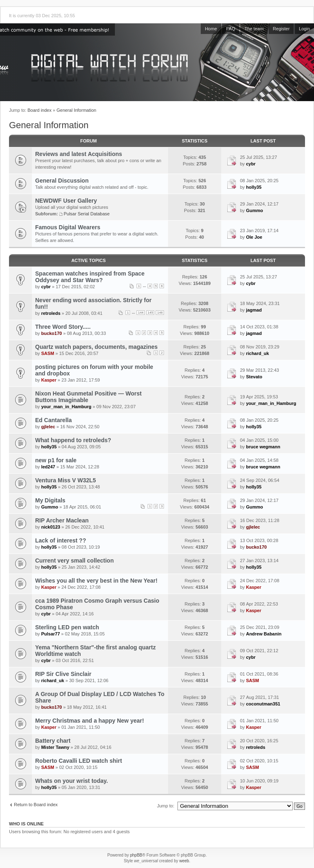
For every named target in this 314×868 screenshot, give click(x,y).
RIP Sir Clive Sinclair (63, 674)
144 (141, 313)
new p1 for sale (56, 460)
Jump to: (166, 806)
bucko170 (52, 333)
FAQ (231, 29)
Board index (39, 110)
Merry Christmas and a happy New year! (90, 721)
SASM (48, 353)
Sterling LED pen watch (67, 627)
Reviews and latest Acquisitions (79, 154)
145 (150, 313)
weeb (184, 861)
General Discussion (62, 181)
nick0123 (51, 527)
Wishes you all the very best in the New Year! (96, 581)
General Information (76, 110)
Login (304, 29)
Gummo (255, 210)
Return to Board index (36, 805)
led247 (48, 467)
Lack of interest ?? (61, 540)
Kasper (49, 380)
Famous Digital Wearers (68, 227)
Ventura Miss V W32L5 (66, 480)
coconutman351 (263, 704)
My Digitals (50, 500)
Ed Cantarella (53, 420)
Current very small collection (74, 561)
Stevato (254, 377)
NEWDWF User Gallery (66, 201)
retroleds (51, 313)
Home (211, 29)
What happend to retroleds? (73, 440)
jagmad (254, 310)
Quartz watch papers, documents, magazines (96, 347)
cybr (251, 164)
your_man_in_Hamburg (66, 407)
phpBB (136, 855)
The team (254, 29)
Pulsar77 (51, 634)
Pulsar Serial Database (87, 214)
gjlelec (48, 427)
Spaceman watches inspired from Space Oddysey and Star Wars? (90, 277)
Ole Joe (254, 237)
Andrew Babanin (264, 634)
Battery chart (53, 741)
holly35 (254, 187)
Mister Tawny (55, 747)
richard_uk (258, 353)
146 (160, 313)
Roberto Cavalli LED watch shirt (78, 761)
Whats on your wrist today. (72, 781)
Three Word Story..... (63, 327)
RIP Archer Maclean (62, 520)
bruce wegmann (263, 447)
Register (281, 29)
